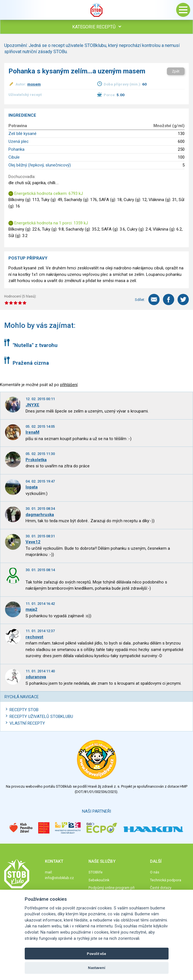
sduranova (36, 677)
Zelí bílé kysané (22, 134)
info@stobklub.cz (59, 878)
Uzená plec (19, 141)
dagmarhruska (40, 515)
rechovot (34, 637)
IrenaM (32, 432)
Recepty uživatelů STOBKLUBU (41, 717)
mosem (34, 84)
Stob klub (97, 10)
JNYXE (32, 405)
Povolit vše (97, 954)
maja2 (31, 609)
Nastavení (97, 968)
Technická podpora (166, 880)
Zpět (176, 71)
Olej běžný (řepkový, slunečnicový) (40, 165)
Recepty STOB (24, 710)
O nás (155, 872)
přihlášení (69, 385)
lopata (32, 487)
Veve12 (33, 542)
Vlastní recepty (27, 723)
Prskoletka (36, 460)
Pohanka (16, 149)
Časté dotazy (161, 888)
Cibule (14, 157)
